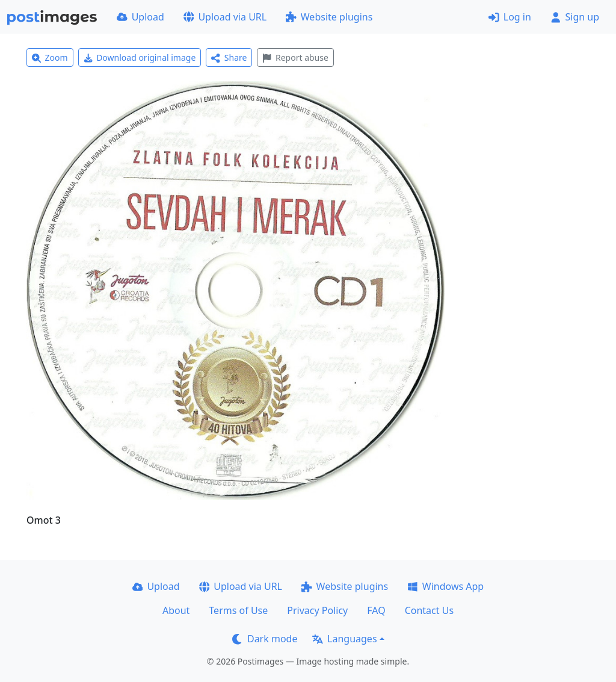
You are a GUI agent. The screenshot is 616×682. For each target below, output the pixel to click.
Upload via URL (225, 17)
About (176, 610)
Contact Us (429, 610)
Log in (510, 17)
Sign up (575, 17)
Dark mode (265, 639)
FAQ (376, 610)
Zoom (50, 57)
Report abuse (295, 57)
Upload (140, 17)
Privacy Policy (317, 610)
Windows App (445, 586)
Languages (344, 639)
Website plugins (329, 17)
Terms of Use (238, 610)
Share (229, 57)
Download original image (140, 57)
